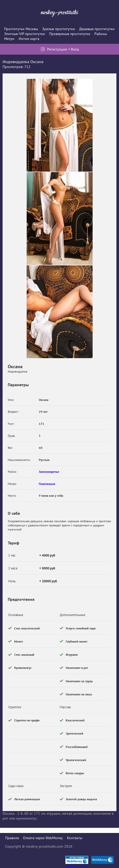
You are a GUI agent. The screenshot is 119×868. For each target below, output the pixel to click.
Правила (12, 838)
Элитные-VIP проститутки (25, 34)
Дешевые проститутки (97, 29)
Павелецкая (47, 484)
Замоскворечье (49, 472)
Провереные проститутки (70, 34)
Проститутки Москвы (21, 29)
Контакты (75, 838)
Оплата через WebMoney (43, 838)
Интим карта (29, 39)
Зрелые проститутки (59, 29)
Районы (101, 34)
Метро (9, 39)
